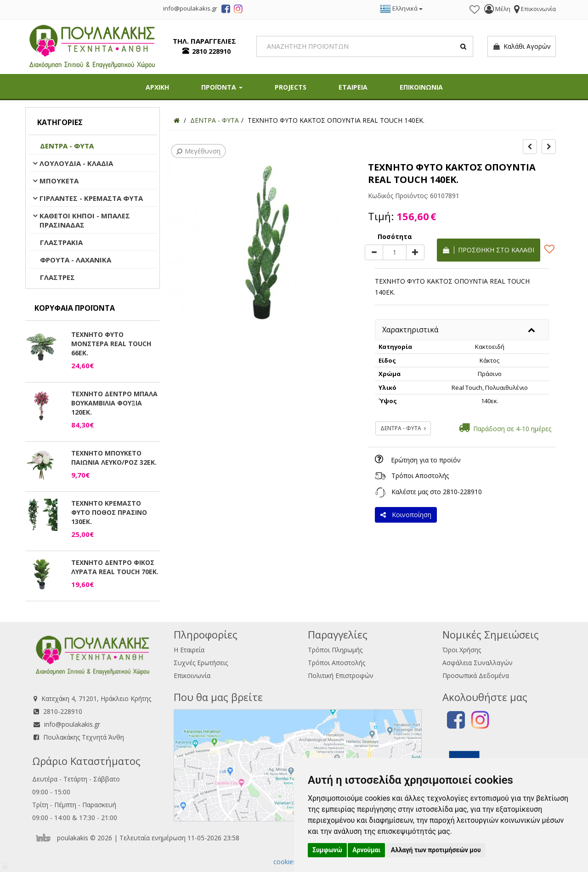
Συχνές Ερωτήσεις (201, 663)
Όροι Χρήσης (462, 650)
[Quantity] (395, 252)
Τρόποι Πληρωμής (335, 650)
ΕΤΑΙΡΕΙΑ (353, 87)
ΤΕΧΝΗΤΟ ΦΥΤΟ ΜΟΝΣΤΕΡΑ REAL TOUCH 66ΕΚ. (111, 344)
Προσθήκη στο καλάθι (489, 250)
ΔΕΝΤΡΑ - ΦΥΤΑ (67, 146)
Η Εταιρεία (189, 650)
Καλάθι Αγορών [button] (522, 46)
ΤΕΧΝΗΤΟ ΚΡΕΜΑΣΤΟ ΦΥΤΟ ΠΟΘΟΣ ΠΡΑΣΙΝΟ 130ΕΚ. (109, 512)
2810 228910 (211, 51)
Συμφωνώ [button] (327, 850)
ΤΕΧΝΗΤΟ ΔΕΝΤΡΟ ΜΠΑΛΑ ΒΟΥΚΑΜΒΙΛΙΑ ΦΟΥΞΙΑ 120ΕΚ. (114, 403)
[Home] (177, 120)
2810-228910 (462, 492)
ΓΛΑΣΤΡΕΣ (57, 277)
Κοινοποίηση (406, 515)
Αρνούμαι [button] (366, 850)
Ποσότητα (395, 237)
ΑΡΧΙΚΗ (157, 87)
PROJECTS (291, 87)
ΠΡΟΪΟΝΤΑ (222, 87)
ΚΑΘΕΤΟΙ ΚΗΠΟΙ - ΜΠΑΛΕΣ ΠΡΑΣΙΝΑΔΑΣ (85, 220)
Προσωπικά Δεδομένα (476, 675)
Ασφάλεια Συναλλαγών (478, 663)
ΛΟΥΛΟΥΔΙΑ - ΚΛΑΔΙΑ (76, 163)
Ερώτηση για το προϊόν (426, 460)
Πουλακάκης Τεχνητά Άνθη (84, 737)
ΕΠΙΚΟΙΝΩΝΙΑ (421, 87)
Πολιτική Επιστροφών (341, 675)
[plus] (415, 252)
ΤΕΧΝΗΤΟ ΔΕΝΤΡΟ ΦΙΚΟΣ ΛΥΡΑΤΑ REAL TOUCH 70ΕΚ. (115, 567)
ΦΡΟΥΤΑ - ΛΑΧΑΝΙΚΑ (76, 260)
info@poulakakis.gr (72, 724)
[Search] (365, 46)
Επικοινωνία (192, 675)
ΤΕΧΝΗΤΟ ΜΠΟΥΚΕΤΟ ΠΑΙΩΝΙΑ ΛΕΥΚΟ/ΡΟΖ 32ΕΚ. (114, 458)
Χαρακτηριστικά (410, 330)
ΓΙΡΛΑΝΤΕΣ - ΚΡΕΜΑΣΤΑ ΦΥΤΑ (91, 198)
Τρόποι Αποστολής (420, 476)
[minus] (374, 252)
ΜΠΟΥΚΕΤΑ (59, 181)
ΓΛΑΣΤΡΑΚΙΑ (61, 242)
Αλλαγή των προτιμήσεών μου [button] (436, 850)
